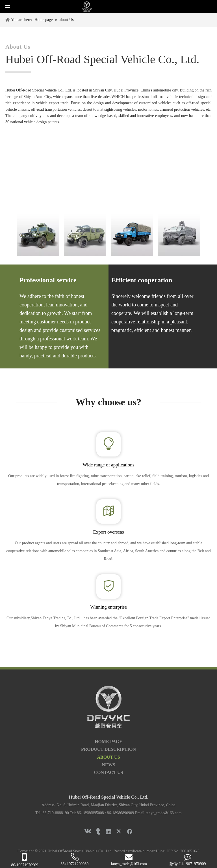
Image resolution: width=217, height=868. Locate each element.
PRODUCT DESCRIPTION (108, 749)
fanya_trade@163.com (164, 813)
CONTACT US (109, 772)
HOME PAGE (108, 742)
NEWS (108, 765)
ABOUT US (108, 757)
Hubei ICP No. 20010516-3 (177, 851)
